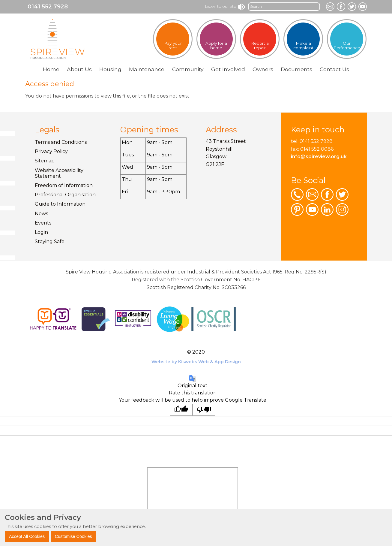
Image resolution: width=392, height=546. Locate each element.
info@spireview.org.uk (319, 157)
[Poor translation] (204, 410)
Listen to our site (225, 6)
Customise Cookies (73, 536)
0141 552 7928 (48, 6)
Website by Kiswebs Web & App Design (196, 362)
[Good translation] (181, 410)
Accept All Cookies (27, 536)
